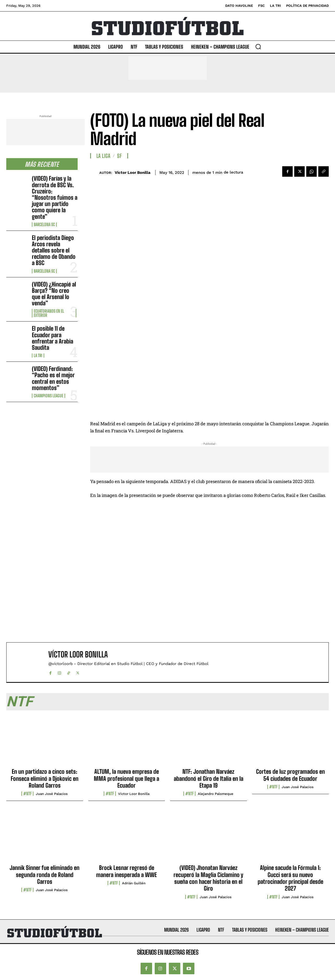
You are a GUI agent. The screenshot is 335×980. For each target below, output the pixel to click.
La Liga (103, 156)
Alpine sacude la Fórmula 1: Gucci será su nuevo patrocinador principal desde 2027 (290, 878)
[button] (258, 47)
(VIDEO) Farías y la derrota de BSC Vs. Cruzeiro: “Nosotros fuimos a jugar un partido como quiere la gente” (55, 197)
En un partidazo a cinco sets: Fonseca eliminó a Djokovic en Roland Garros (45, 778)
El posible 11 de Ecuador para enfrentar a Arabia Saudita (53, 338)
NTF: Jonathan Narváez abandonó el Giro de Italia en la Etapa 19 (209, 778)
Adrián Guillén (134, 883)
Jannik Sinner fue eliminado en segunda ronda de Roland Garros (45, 875)
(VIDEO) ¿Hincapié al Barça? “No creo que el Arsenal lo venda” (54, 294)
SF (119, 156)
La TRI (38, 356)
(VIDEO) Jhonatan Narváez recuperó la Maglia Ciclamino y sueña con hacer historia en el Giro (208, 878)
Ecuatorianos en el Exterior (49, 313)
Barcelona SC (44, 225)
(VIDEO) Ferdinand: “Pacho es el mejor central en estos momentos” (53, 378)
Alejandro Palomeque (216, 794)
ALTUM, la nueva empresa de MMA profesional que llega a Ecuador (126, 778)
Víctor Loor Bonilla (133, 173)
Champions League (48, 396)
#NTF (27, 794)
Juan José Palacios (52, 794)
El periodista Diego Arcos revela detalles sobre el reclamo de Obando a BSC (54, 250)
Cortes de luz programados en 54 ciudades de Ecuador (290, 775)
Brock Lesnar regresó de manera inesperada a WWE (126, 871)
